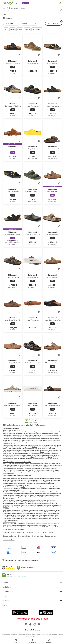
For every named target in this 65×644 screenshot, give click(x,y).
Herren (34, 515)
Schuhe (23, 487)
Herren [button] (20, 29)
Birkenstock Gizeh (24, 536)
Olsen (23, 454)
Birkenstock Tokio (9, 540)
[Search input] (34, 8)
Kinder (41, 515)
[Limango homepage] (8, 3)
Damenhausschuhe (45, 439)
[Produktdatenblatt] (13, 55)
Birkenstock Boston (32, 532)
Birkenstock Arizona (18, 532)
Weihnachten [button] (37, 29)
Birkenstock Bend (37, 536)
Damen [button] (27, 29)
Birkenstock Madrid (47, 532)
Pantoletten (31, 505)
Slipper (50, 457)
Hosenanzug (30, 455)
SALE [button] (6, 29)
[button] (11, 23)
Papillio (5, 507)
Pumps (42, 452)
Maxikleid (34, 447)
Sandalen (6, 435)
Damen (19, 515)
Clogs (33, 457)
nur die (8, 500)
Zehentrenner (7, 505)
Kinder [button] (13, 29)
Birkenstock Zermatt (10, 536)
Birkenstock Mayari (51, 536)
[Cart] (19, 55)
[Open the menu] (4, 8)
